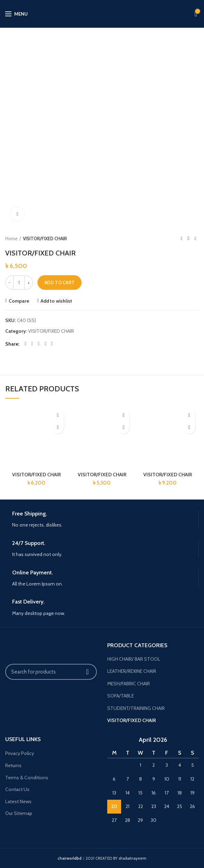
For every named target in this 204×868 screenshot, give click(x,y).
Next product (195, 238)
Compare (19, 301)
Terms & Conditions (27, 778)
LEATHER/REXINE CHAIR (132, 671)
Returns (13, 765)
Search (87, 672)
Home (11, 238)
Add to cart (59, 283)
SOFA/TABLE (121, 696)
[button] (58, 428)
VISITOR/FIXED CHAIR (45, 238)
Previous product (181, 238)
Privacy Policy (20, 753)
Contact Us (17, 789)
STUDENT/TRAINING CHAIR (136, 708)
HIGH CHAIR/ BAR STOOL (134, 659)
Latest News (18, 801)
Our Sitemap (19, 813)
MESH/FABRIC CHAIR (129, 684)
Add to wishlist (56, 301)
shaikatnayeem (133, 858)
